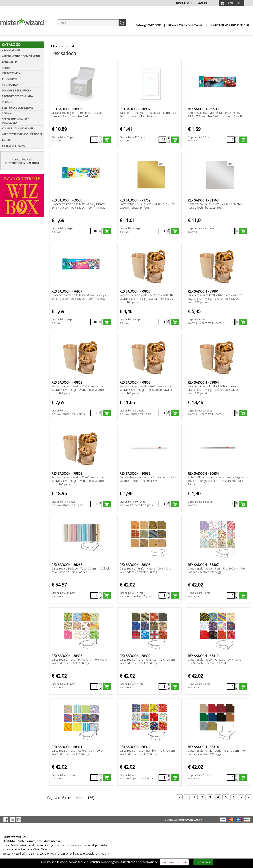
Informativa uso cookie (174, 862)
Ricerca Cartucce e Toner (185, 25)
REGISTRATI (184, 3)
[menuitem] (232, 3)
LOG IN (202, 3)
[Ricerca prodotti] (88, 23)
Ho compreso (203, 862)
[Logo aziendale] (25, 32)
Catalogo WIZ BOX (148, 25)
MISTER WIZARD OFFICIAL (231, 25)
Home (57, 46)
